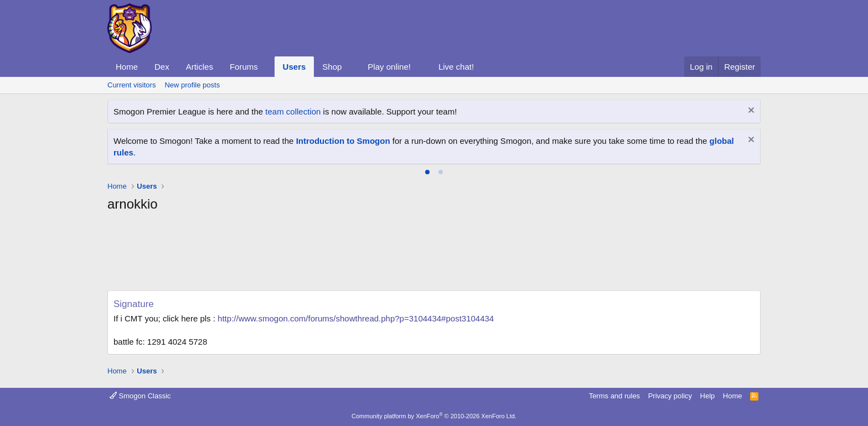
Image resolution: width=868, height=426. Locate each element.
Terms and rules (614, 396)
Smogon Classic (140, 396)
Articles (200, 67)
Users (294, 67)
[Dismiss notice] (750, 111)
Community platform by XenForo (434, 416)
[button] (267, 67)
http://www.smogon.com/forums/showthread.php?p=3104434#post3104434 (356, 318)
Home (127, 67)
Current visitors (131, 85)
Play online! (389, 67)
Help (708, 396)
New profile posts (192, 85)
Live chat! (456, 67)
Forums (244, 67)
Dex (162, 67)
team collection (293, 111)
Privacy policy (670, 396)
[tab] (427, 172)
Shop (332, 67)
